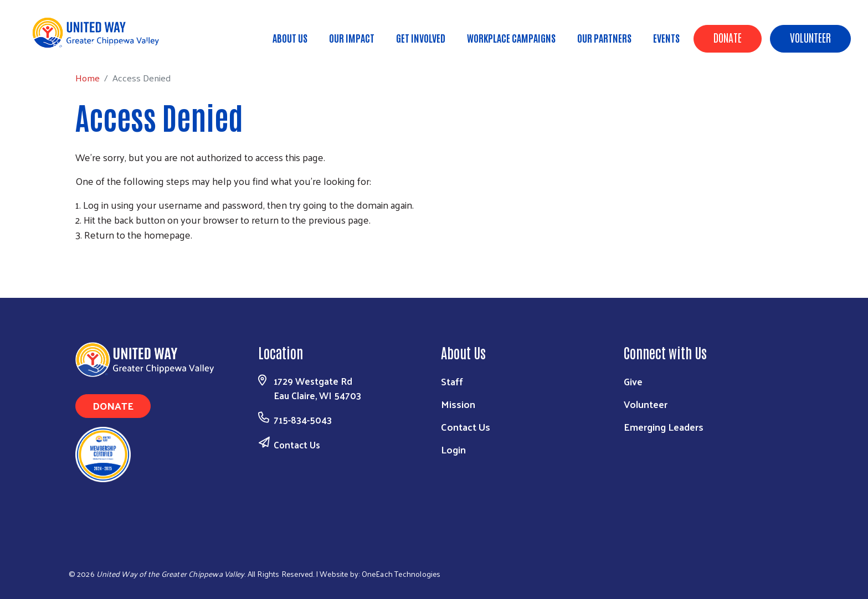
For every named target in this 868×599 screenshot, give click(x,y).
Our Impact (352, 38)
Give (633, 381)
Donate (728, 37)
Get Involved (421, 38)
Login (453, 449)
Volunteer (810, 37)
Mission (458, 404)
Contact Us (297, 445)
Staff (452, 381)
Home (65, 44)
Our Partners (604, 38)
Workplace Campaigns (511, 38)
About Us (290, 38)
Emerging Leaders (664, 427)
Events (666, 38)
